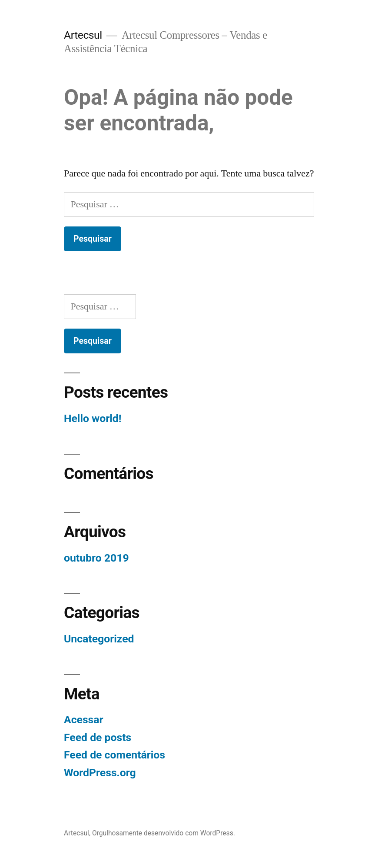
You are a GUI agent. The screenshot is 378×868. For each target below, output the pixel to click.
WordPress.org (100, 773)
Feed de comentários (114, 755)
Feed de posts (98, 737)
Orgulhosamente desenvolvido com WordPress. (164, 833)
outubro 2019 (96, 558)
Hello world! (93, 418)
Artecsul (83, 35)
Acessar (84, 720)
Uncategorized (99, 639)
